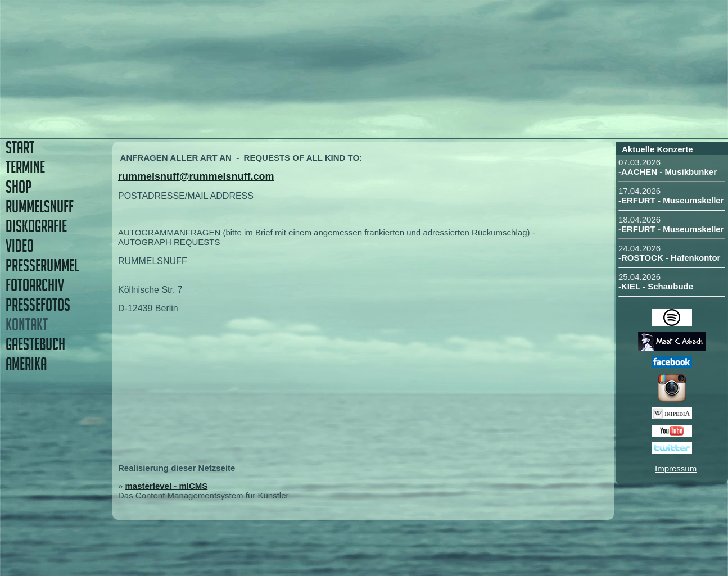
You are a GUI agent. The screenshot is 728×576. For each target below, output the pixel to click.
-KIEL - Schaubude (656, 286)
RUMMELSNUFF (40, 207)
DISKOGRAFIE (36, 226)
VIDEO (20, 246)
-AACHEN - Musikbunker (668, 172)
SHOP (19, 187)
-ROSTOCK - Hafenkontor (669, 258)
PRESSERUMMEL (42, 266)
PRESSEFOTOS (38, 305)
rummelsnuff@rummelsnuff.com (196, 176)
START (20, 148)
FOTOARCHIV (35, 285)
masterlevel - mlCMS (167, 486)
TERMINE (25, 167)
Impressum (676, 468)
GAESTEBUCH (35, 344)
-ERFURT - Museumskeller (671, 200)
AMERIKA (26, 364)
